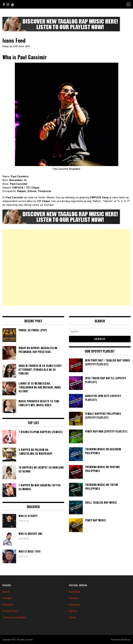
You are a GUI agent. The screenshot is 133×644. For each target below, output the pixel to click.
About (6, 592)
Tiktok (72, 618)
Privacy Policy (10, 611)
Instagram (75, 605)
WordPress (126, 639)
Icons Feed (14, 40)
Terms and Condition (14, 618)
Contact (7, 598)
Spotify (73, 611)
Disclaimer (8, 605)
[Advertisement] (66, 267)
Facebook (75, 592)
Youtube (74, 598)
